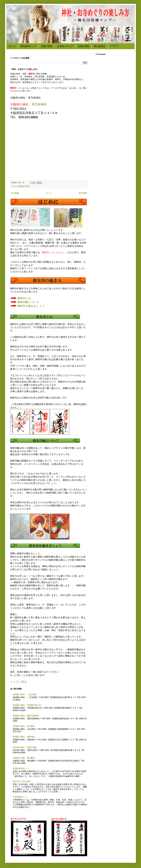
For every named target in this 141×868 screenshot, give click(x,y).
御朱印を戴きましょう (31, 306)
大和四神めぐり (20, 797)
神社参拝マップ (28, 46)
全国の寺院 (83, 46)
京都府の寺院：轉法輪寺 (24, 758)
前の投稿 (83, 193)
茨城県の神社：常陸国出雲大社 (27, 705)
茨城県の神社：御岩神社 (24, 737)
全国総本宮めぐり (21, 768)
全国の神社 (47, 46)
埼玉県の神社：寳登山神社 (25, 747)
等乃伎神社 (39, 104)
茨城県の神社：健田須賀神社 (26, 716)
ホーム (12, 46)
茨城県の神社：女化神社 (24, 726)
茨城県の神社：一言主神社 (25, 695)
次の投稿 (15, 193)
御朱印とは (24, 298)
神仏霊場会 (100, 46)
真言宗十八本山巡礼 (22, 781)
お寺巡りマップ (65, 46)
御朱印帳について (28, 302)
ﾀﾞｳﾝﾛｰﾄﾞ (115, 46)
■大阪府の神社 (23, 186)
